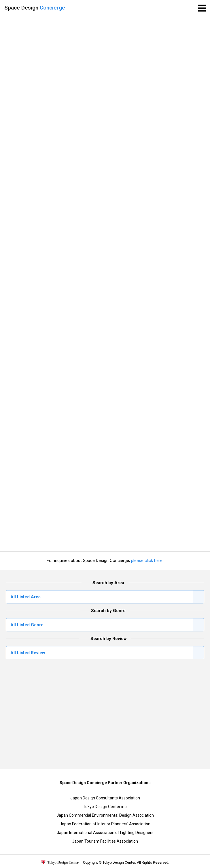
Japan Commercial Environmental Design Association (105, 815)
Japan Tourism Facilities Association (105, 841)
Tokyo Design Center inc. (105, 807)
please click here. (147, 561)
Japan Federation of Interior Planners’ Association (105, 824)
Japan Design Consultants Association (105, 798)
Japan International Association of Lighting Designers (105, 833)
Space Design (35, 8)
